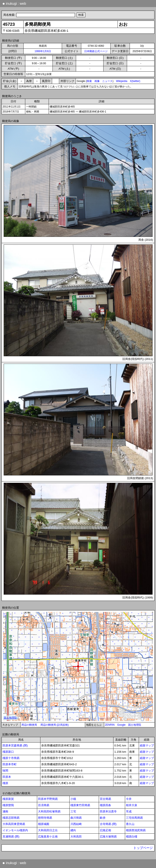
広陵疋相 (105, 830)
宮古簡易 (105, 799)
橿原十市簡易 (11, 758)
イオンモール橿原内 (15, 830)
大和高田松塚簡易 (49, 811)
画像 (97, 81)
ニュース (107, 81)
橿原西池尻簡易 (136, 830)
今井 (129, 799)
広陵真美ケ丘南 (48, 837)
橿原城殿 (44, 824)
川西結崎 (76, 824)
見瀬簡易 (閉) (11, 837)
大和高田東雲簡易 (14, 824)
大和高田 (76, 837)
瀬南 (5, 811)
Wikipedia (122, 81)
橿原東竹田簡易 (80, 805)
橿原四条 (105, 805)
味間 (5, 771)
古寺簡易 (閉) (108, 824)
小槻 (73, 799)
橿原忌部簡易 (11, 818)
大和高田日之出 (48, 830)
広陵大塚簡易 (108, 837)
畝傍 (103, 818)
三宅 (73, 811)
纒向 (73, 830)
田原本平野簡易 (48, 799)
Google (121, 725)
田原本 (7, 777)
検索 (89, 81)
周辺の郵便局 (29, 725)
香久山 (130, 824)
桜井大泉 (132, 805)
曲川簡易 (76, 818)
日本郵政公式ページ (96, 51)
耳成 (129, 811)
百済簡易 (44, 805)
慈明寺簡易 (45, 818)
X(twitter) (135, 81)
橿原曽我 (8, 805)
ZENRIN (110, 725)
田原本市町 (10, 764)
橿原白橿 (132, 837)
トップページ (143, 848)
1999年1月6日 (43, 51)
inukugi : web (14, 3)
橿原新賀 (8, 799)
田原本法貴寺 (108, 811)
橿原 (5, 783)
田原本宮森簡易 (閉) (15, 745)
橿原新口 (8, 752)
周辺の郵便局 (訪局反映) (55, 725)
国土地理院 (135, 725)
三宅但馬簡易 (134, 818)
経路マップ (147, 745)
